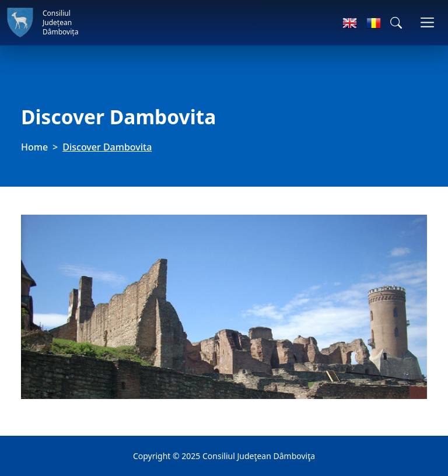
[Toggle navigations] (427, 22)
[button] (396, 23)
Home (34, 147)
